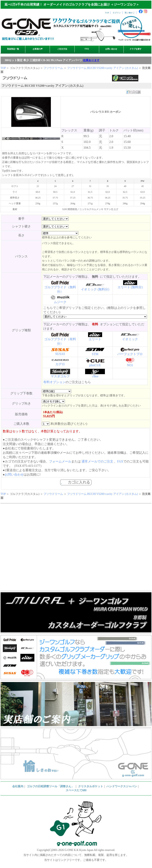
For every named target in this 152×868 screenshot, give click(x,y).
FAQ (87, 49)
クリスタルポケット (91, 786)
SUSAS (60, 354)
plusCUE (95, 365)
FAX (120, 461)
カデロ (60, 364)
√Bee (95, 376)
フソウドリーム (53, 68)
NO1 (130, 365)
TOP (107, 13)
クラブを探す (136, 49)
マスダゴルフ (60, 376)
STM (95, 354)
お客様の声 (38, 49)
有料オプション (54, 382)
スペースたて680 (76, 790)
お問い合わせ (111, 49)
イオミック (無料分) (95, 289)
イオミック (130, 339)
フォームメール (60, 461)
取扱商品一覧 (13, 49)
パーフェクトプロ (130, 354)
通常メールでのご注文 (97, 461)
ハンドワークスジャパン (122, 786)
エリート (95, 339)
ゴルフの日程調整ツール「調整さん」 (50, 786)
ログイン (117, 13)
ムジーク (60, 302)
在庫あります (91, 60)
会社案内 (18, 786)
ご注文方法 (62, 49)
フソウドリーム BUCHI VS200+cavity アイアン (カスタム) (103, 68)
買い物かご (130, 13)
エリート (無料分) (130, 287)
